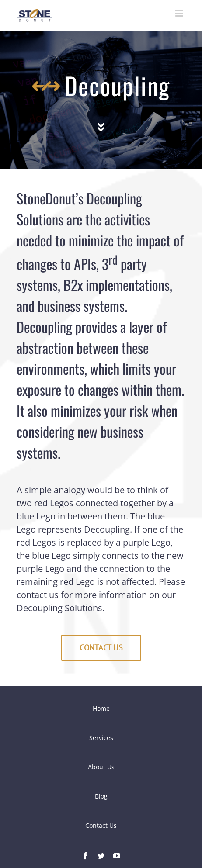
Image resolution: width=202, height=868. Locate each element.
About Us (101, 767)
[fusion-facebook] (85, 856)
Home (101, 708)
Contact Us (101, 825)
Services (101, 738)
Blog (101, 796)
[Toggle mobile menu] (180, 13)
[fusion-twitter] (101, 856)
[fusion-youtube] (117, 856)
